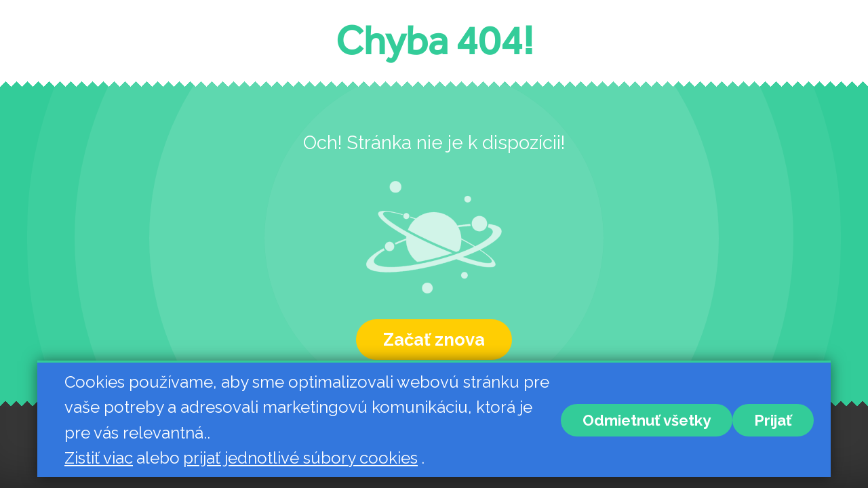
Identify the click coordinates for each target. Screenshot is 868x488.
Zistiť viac (99, 458)
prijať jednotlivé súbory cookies (300, 458)
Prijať (773, 420)
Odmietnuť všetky (647, 420)
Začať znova (434, 340)
